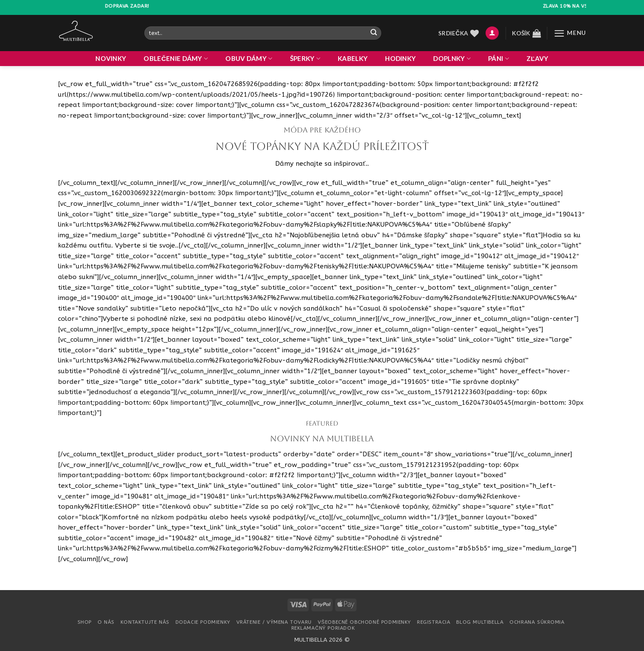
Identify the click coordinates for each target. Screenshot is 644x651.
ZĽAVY (538, 58)
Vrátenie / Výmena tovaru (274, 622)
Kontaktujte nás (145, 622)
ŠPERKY (305, 59)
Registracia (434, 622)
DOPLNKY (452, 59)
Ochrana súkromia (537, 622)
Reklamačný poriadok (323, 628)
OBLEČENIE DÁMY (176, 59)
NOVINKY (111, 58)
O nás (106, 622)
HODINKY (400, 58)
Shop (85, 622)
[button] (492, 33)
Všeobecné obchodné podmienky (364, 622)
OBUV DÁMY (249, 59)
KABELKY (353, 58)
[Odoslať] (374, 33)
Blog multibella (480, 622)
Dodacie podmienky (203, 622)
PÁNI (499, 59)
